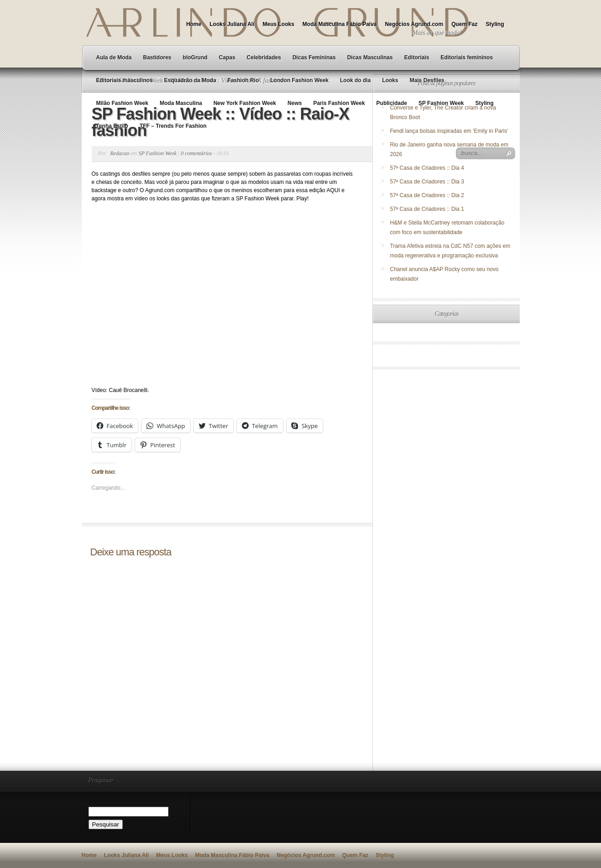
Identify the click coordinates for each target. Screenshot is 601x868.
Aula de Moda (114, 58)
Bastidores (157, 58)
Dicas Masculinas (370, 58)
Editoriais (417, 58)
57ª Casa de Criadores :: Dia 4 (427, 168)
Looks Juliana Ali (232, 24)
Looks (390, 80)
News (295, 103)
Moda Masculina (181, 103)
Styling (495, 24)
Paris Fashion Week (339, 103)
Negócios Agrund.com (414, 24)
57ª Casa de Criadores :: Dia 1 (427, 209)
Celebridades (264, 58)
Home (194, 24)
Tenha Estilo (112, 126)
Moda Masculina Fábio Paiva (340, 24)
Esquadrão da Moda (190, 80)
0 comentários (196, 153)
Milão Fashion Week (122, 103)
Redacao (120, 153)
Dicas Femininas (314, 58)
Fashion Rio (243, 80)
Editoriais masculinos (125, 80)
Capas (227, 58)
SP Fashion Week (441, 103)
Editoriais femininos (467, 58)
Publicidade (392, 103)
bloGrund (195, 58)
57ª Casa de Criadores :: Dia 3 (427, 182)
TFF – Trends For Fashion (173, 126)
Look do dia (355, 80)
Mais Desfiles (427, 80)
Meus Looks (278, 24)
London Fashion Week (299, 80)
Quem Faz (464, 24)
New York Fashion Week (245, 103)
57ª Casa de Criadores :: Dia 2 (427, 195)
